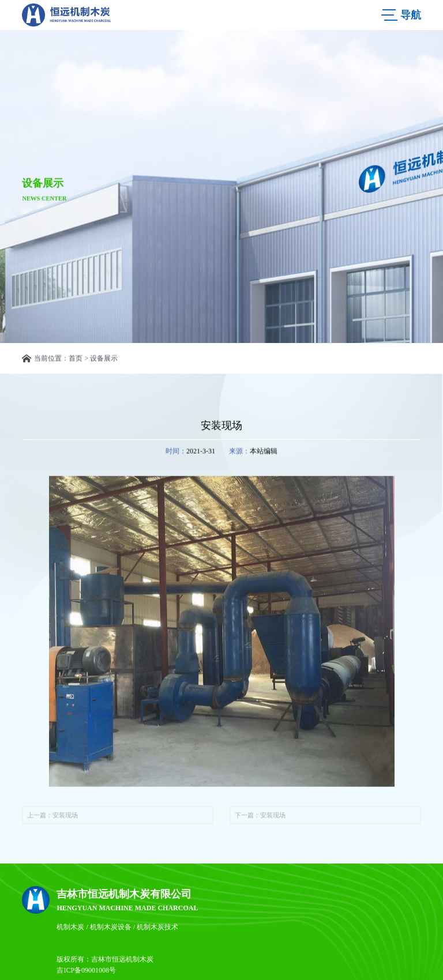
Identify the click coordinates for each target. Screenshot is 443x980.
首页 (76, 359)
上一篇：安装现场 (52, 819)
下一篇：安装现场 (260, 819)
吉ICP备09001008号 (86, 970)
